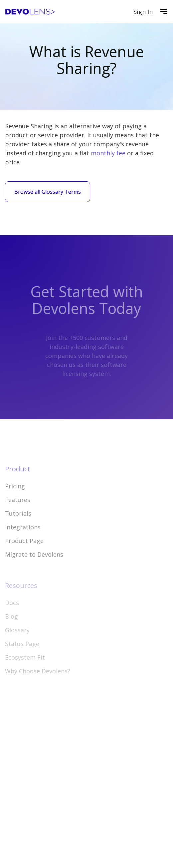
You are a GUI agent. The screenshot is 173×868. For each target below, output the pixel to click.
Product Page (24, 555)
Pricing (15, 500)
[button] (164, 12)
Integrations (23, 541)
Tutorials (18, 528)
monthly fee (108, 153)
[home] (30, 12)
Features (18, 514)
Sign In (143, 12)
